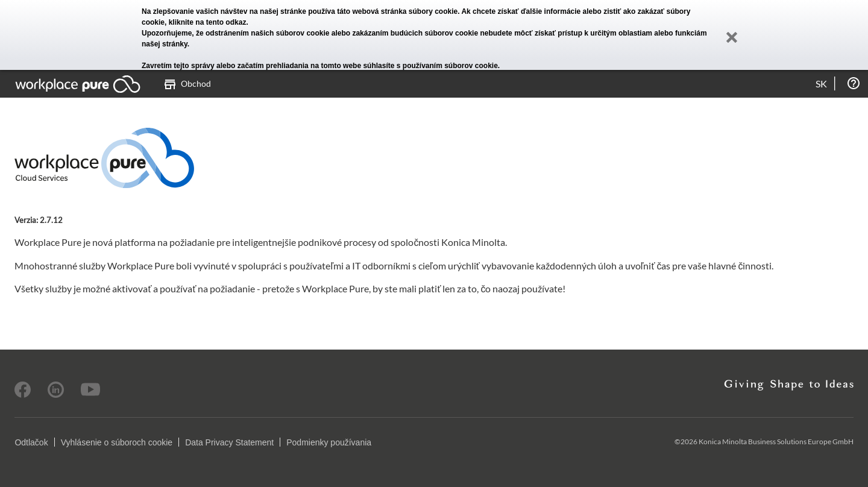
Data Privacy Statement (229, 442)
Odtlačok (31, 442)
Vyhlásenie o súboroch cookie (117, 442)
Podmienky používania (329, 442)
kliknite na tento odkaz (208, 22)
